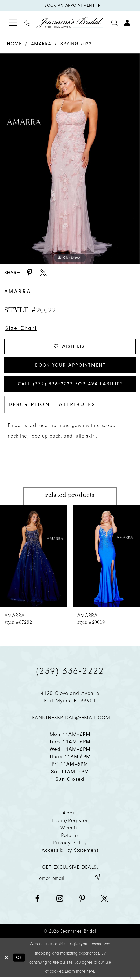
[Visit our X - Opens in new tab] (104, 901)
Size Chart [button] (22, 329)
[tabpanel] (70, 159)
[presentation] (34, 558)
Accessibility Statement (70, 852)
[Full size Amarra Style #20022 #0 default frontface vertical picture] (70, 159)
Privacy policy (70, 845)
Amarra (41, 44)
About (70, 815)
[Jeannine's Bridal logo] (70, 23)
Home (14, 44)
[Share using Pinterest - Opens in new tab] (30, 273)
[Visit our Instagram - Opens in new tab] (60, 901)
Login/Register (70, 823)
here (90, 974)
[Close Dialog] (6, 960)
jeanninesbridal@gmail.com (70, 720)
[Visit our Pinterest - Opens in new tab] (82, 901)
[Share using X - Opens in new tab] (43, 273)
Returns (70, 838)
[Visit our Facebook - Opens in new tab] (37, 901)
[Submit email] (97, 880)
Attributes (77, 407)
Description (29, 407)
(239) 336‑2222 (70, 673)
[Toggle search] (115, 23)
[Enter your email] (70, 880)
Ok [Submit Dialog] (20, 960)
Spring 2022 (76, 44)
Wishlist (70, 830)
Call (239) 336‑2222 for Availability (70, 386)
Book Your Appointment (70, 366)
